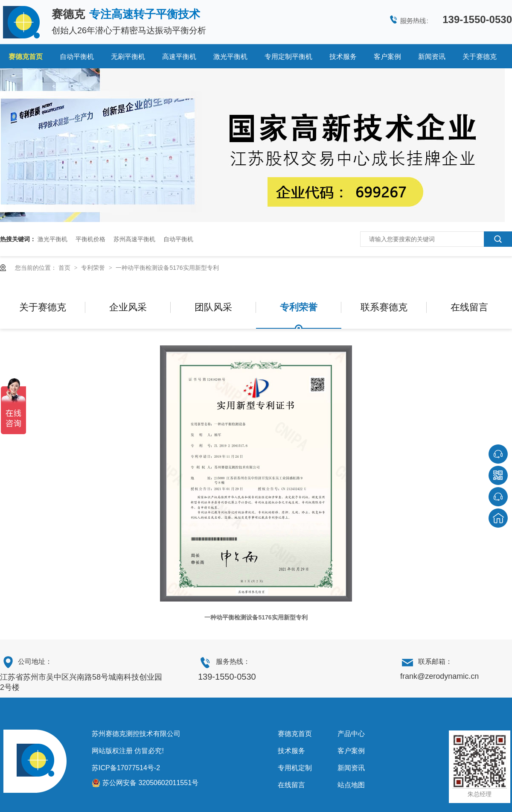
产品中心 (351, 734)
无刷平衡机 (128, 57)
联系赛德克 (384, 307)
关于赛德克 (480, 57)
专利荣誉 (94, 268)
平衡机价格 (90, 239)
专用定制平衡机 (288, 57)
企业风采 (128, 307)
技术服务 (343, 57)
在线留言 (469, 307)
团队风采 (213, 307)
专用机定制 (295, 768)
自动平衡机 (77, 57)
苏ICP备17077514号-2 (126, 768)
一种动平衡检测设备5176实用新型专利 (167, 268)
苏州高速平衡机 (134, 239)
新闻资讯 (432, 57)
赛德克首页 (26, 57)
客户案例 (387, 57)
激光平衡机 (230, 57)
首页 (65, 268)
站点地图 (351, 785)
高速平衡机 (179, 57)
